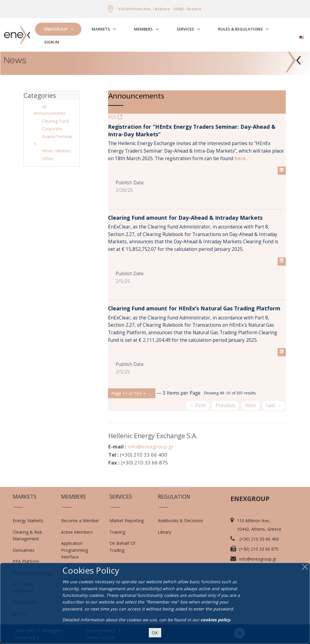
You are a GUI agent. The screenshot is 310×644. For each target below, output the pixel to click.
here (240, 159)
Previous (225, 405)
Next (251, 405)
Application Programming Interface (78, 550)
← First (197, 405)
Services (185, 29)
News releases (56, 151)
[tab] (52, 96)
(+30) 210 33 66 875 (259, 549)
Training (117, 532)
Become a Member (80, 521)
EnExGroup (56, 29)
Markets (101, 29)
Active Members (77, 532)
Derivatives (24, 550)
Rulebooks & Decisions (181, 521)
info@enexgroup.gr (151, 447)
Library (165, 532)
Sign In (52, 42)
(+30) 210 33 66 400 (259, 539)
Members (143, 29)
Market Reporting (127, 521)
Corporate (52, 129)
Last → (274, 405)
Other (48, 159)
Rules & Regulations (240, 29)
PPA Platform (26, 561)
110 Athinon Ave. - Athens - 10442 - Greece (160, 9)
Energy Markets (28, 521)
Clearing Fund (55, 121)
